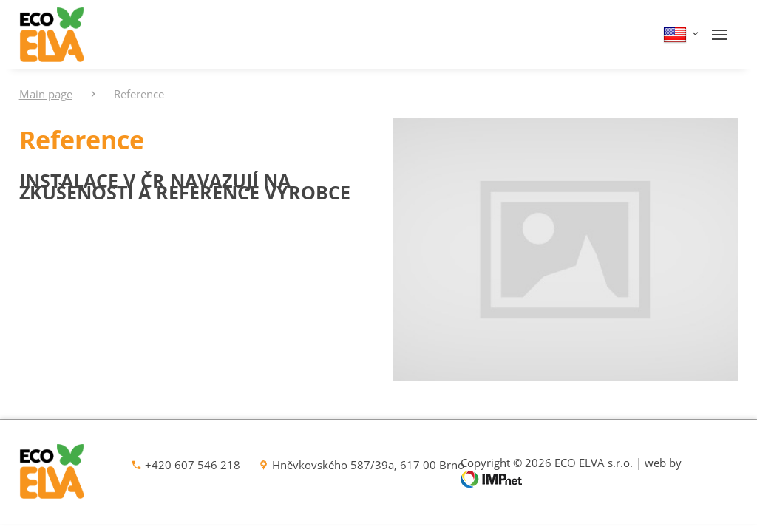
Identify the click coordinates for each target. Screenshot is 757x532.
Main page (46, 94)
